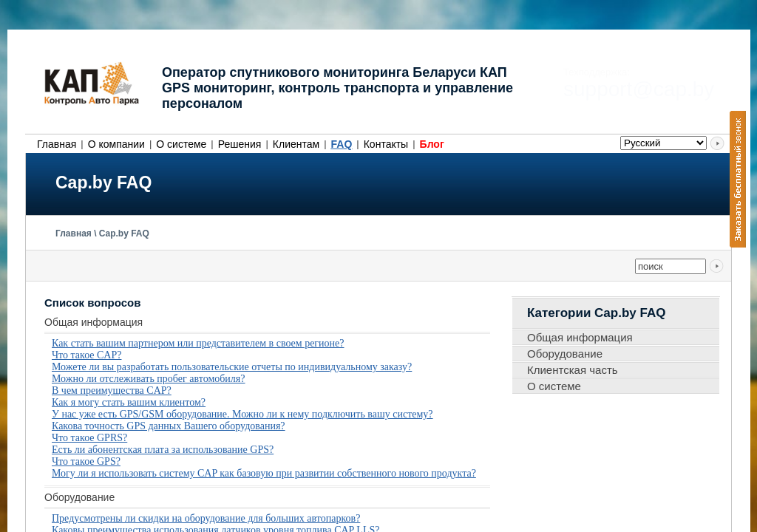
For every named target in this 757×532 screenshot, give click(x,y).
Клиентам (296, 144)
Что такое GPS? (86, 461)
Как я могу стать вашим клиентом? (129, 402)
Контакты (386, 144)
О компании (116, 144)
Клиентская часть (573, 370)
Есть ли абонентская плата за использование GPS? (163, 450)
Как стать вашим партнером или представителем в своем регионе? (198, 343)
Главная (57, 144)
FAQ (342, 144)
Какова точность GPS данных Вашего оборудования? (169, 426)
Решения (240, 144)
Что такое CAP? (86, 355)
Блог (432, 144)
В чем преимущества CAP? (112, 391)
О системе (181, 144)
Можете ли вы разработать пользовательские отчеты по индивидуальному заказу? (232, 367)
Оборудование (565, 354)
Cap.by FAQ (124, 233)
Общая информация (580, 337)
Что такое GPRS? (89, 438)
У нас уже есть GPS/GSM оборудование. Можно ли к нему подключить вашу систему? (242, 414)
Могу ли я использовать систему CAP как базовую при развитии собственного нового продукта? (264, 473)
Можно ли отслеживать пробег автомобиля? (149, 379)
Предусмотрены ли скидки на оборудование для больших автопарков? (206, 518)
